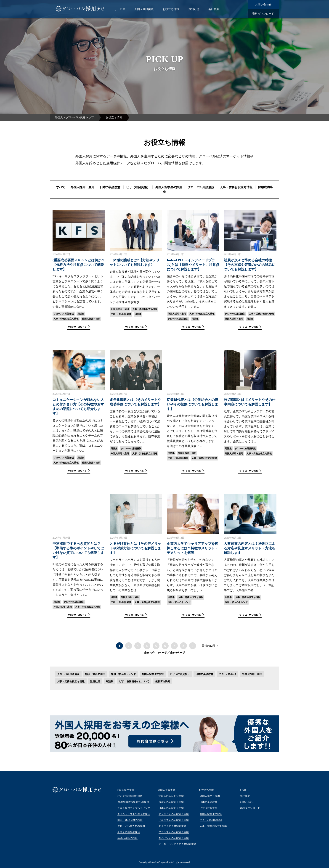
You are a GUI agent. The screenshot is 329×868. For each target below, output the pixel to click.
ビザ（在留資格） (138, 187)
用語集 (81, 314)
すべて (61, 187)
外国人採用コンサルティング (134, 808)
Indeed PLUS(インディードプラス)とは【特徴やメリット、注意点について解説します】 (193, 265)
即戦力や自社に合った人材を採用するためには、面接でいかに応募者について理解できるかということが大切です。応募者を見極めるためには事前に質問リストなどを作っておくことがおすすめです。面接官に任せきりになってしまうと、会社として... (78, 580)
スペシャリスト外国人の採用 (134, 814)
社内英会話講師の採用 (130, 796)
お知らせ (194, 9)
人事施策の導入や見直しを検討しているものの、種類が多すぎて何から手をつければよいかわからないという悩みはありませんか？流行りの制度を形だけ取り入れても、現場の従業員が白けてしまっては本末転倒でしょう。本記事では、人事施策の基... (249, 575)
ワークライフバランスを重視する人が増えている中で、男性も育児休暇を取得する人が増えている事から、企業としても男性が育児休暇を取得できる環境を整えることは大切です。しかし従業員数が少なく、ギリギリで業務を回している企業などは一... (135, 575)
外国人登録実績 (144, 9)
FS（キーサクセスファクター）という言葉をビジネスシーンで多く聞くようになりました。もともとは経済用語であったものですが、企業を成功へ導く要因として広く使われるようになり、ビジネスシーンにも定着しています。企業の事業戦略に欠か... (78, 291)
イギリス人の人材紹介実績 (174, 820)
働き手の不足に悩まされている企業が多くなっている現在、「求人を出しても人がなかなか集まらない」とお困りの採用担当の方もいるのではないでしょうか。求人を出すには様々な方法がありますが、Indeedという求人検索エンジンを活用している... (192, 291)
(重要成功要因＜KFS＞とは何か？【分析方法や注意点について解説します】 (79, 265)
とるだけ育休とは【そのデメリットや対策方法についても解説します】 (135, 548)
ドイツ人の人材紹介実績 (172, 826)
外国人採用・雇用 (82, 187)
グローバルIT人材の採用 (131, 826)
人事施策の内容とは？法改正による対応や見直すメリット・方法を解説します (250, 548)
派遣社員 (95, 681)
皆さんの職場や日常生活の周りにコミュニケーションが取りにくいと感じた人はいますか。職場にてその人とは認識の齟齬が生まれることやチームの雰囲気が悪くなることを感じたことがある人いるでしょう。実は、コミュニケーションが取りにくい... (78, 436)
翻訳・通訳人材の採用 (130, 820)
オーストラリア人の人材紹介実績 (177, 844)
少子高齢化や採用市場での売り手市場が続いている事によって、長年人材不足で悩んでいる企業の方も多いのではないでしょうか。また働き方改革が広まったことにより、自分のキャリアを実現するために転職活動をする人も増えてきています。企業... (249, 291)
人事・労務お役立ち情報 (236, 187)
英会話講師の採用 (127, 838)
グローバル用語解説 (201, 187)
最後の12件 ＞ (210, 646)
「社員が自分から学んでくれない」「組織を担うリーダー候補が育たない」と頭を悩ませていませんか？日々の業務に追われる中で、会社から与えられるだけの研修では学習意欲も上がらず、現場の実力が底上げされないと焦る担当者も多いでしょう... (192, 575)
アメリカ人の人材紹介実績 (174, 814)
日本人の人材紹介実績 (171, 808)
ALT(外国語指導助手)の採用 (133, 802)
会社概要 (214, 9)
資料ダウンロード (263, 14)
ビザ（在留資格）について (134, 681)
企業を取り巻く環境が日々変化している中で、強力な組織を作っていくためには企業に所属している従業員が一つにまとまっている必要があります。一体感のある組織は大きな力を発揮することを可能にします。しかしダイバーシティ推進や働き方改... (135, 287)
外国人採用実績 (125, 790)
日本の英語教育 (110, 187)
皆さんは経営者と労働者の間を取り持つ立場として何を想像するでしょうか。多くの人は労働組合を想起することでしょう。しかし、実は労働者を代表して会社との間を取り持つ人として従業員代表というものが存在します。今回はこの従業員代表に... (192, 431)
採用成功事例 (162, 681)
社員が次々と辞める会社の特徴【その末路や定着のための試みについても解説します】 (250, 265)
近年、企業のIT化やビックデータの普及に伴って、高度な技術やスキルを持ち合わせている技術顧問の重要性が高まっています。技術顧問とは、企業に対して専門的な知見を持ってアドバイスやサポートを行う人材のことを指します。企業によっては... (249, 426)
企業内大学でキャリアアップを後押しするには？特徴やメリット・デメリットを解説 (192, 548)
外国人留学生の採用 (169, 187)
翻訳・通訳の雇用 (95, 674)
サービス (120, 9)
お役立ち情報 (171, 9)
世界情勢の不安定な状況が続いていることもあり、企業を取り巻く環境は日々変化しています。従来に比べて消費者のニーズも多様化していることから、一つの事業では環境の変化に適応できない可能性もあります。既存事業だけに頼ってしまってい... (135, 426)
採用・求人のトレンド (179, 602)
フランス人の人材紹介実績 (174, 832)
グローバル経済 (227, 674)
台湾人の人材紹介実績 (171, 802)
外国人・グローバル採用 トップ (74, 117)
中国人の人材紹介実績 (171, 796)
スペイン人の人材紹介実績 (174, 838)
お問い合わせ (263, 5)
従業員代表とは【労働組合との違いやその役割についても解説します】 (192, 404)
